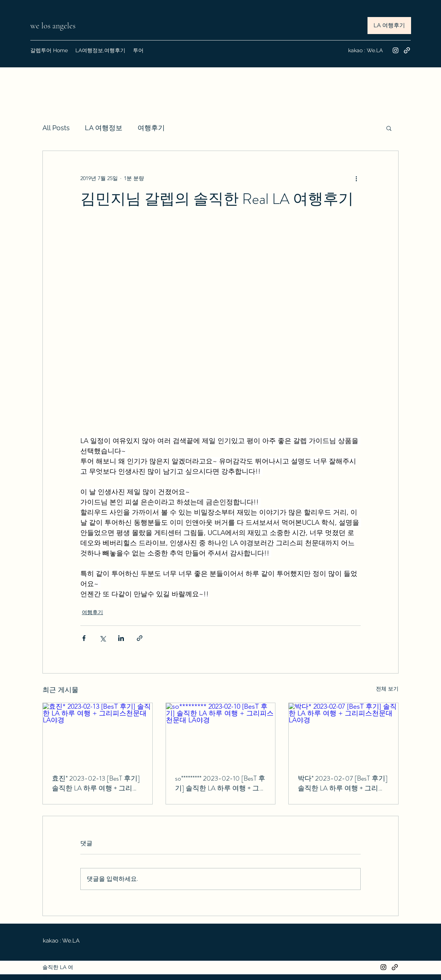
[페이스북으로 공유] (84, 638)
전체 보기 (387, 689)
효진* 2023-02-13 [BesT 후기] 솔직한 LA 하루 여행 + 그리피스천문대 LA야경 (96, 783)
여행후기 (151, 128)
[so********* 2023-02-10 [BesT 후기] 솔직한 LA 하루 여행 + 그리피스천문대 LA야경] (221, 734)
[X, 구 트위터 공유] (102, 638)
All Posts (56, 128)
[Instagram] (396, 50)
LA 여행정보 (104, 128)
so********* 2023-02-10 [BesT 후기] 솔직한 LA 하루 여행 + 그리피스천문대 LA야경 (220, 783)
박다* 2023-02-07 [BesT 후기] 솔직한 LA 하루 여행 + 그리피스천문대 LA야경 (343, 783)
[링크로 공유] (140, 638)
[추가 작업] (356, 178)
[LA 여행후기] (389, 26)
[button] (389, 128)
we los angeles (54, 26)
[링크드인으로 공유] (121, 638)
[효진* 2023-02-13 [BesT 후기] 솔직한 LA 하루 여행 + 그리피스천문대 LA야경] (98, 734)
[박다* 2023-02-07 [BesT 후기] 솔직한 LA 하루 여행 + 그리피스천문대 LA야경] (343, 734)
